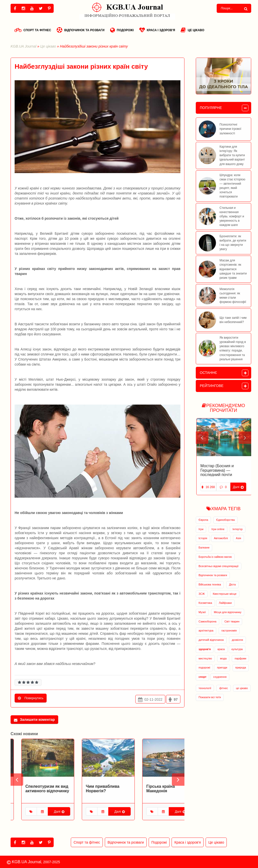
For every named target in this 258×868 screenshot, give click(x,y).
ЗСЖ (202, 594)
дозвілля (237, 640)
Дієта (232, 584)
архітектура (206, 630)
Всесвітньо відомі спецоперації (219, 566)
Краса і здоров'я (157, 30)
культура (237, 649)
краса (221, 649)
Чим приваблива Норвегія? (152, 788)
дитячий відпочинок (211, 640)
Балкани (204, 547)
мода (223, 658)
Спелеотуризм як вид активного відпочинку (97, 788)
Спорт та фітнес (33, 30)
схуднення (220, 677)
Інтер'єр (238, 529)
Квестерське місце (225, 594)
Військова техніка (210, 584)
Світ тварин (232, 621)
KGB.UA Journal (23, 46)
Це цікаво (192, 30)
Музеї (202, 612)
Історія (203, 538)
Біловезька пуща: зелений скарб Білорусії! (32, 791)
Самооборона (207, 621)
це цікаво (242, 688)
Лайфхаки (225, 603)
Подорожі (122, 30)
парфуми (240, 658)
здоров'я (205, 649)
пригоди (222, 667)
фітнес (223, 688)
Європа (203, 520)
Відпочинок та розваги (81, 30)
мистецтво (205, 658)
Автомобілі (221, 538)
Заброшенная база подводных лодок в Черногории (218, 470)
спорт (202, 677)
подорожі (204, 667)
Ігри (201, 529)
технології (205, 688)
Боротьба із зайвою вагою (215, 557)
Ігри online (218, 529)
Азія (238, 538)
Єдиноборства (225, 520)
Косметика (205, 603)
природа (241, 667)
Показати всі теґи (210, 697)
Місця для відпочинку (228, 612)
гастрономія (229, 630)
